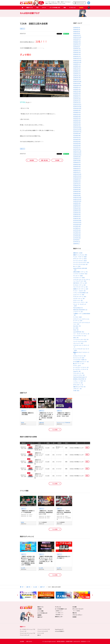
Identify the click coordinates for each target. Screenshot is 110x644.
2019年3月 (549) (77, 191)
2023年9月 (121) (77, 87)
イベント (44, 8)
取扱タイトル (30, 8)
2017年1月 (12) (77, 242)
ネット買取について (59, 613)
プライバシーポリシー (77, 615)
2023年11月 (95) (77, 83)
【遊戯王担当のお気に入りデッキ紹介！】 (64, 557)
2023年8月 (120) (77, 89)
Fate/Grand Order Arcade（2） (80, 377)
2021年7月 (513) (77, 137)
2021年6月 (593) (77, 139)
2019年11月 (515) (77, 176)
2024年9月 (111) (77, 64)
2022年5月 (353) (77, 118)
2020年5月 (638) (77, 164)
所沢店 (23, 423)
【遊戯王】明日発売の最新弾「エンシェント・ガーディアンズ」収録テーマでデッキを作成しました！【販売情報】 (46, 560)
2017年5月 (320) (77, 234)
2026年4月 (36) (77, 27)
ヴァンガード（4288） (78, 276)
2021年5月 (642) (77, 141)
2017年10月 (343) (77, 224)
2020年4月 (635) (77, 166)
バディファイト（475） (79, 343)
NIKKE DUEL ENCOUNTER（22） (81, 310)
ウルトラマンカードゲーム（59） (81, 287)
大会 (37, 8)
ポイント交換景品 (77, 611)
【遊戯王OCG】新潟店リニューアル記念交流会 (28, 511)
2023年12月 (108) (77, 82)
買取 (65, 8)
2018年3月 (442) (77, 215)
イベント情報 (40, 611)
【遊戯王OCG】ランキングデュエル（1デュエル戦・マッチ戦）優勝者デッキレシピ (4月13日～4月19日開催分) (46, 416)
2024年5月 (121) (77, 72)
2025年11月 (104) (77, 37)
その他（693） (77, 391)
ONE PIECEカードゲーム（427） (80, 283)
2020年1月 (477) (77, 172)
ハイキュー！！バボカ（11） (80, 381)
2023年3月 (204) (77, 99)
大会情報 (39, 609)
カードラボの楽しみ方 (55, 8)
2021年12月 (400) (77, 128)
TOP (22, 587)
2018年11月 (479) (77, 199)
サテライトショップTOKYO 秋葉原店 (65, 423)
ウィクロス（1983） (78, 317)
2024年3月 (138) (77, 76)
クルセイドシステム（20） (79, 375)
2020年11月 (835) (77, 153)
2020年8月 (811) (77, 159)
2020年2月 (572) (77, 170)
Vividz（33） (76, 330)
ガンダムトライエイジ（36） (80, 356)
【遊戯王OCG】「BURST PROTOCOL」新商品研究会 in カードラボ (64, 512)
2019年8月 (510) (77, 182)
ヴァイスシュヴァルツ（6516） (80, 261)
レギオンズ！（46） (78, 389)
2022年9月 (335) (77, 110)
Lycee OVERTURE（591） (79, 332)
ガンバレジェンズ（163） (79, 358)
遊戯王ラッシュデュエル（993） (80, 255)
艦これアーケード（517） (79, 363)
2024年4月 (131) (77, 74)
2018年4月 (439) (77, 213)
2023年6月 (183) (77, 93)
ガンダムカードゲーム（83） (80, 285)
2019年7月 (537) (77, 184)
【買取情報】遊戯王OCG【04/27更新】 (27, 414)
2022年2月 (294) (77, 124)
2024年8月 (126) (77, 66)
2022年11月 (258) (77, 107)
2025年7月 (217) (77, 45)
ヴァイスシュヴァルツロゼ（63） (81, 264)
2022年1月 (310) (77, 126)
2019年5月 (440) (77, 188)
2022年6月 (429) (77, 116)
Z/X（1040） (76, 328)
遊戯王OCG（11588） (78, 253)
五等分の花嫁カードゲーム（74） (81, 272)
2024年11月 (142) (77, 60)
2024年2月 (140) (77, 78)
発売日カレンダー (59, 617)
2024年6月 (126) (77, 70)
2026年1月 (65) (77, 33)
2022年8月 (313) (77, 112)
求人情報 (75, 607)
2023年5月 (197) (77, 95)
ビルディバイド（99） (78, 300)
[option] (28, 595)
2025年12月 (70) (77, 35)
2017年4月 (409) (77, 236)
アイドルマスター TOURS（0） (80, 360)
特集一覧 (75, 613)
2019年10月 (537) (77, 178)
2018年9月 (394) (77, 203)
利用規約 (75, 617)
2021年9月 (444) (77, 134)
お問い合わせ (29, 641)
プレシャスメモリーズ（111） (80, 336)
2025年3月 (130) (77, 53)
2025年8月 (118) (77, 43)
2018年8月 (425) (77, 205)
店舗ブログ (42, 587)
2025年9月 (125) (77, 41)
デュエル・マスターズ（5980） (80, 257)
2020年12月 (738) (77, 151)
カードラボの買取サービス (61, 609)
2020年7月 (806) (77, 161)
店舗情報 (81, 8)
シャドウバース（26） (78, 383)
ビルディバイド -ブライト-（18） (81, 302)
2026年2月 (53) (77, 31)
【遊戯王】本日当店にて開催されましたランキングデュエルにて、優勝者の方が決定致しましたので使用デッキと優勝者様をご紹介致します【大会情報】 (28, 561)
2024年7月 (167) (77, 68)
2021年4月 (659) (77, 143)
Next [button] (92, 595)
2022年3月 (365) (77, 122)
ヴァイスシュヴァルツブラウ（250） (81, 262)
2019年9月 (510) (77, 180)
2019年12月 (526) (77, 174)
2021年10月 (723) (77, 132)
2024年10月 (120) (77, 62)
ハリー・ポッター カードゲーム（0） (81, 334)
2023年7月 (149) (77, 91)
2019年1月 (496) (77, 195)
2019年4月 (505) (77, 190)
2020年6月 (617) (77, 163)
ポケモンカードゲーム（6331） (80, 259)
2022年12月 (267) (77, 105)
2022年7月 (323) (77, 114)
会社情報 (22, 641)
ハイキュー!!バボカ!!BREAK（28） (81, 293)
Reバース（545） (77, 266)
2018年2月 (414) (77, 217)
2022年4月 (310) (77, 120)
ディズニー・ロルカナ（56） (80, 291)
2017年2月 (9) (76, 240)
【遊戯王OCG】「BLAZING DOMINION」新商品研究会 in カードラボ (46, 512)
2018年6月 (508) (77, 209)
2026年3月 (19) (77, 29)
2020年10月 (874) (77, 155)
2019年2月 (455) (77, 193)
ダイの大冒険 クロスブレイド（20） (81, 362)
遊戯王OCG (22, 29)
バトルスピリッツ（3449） (79, 278)
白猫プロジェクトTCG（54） (80, 387)
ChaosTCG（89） (77, 371)
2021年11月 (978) (77, 130)
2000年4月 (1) (76, 244)
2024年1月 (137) (77, 80)
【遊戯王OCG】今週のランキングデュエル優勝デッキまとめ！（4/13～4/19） (64, 414)
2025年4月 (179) (77, 51)
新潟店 (23, 522)
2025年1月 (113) (77, 56)
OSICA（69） (76, 338)
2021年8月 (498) (77, 136)
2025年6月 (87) (77, 47)
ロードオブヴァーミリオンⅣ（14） (81, 367)
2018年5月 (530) (77, 211)
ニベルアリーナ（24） (78, 312)
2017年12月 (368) (77, 220)
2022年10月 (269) (77, 108)
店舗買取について (59, 611)
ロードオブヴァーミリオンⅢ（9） (81, 369)
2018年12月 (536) (77, 197)
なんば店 (23, 568)
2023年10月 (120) (77, 85)
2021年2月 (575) (77, 147)
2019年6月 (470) (77, 186)
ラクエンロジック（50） (79, 373)
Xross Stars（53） (77, 326)
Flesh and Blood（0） (78, 308)
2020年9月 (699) (77, 157)
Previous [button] (18, 595)
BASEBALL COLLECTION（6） (80, 379)
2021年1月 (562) (77, 149)
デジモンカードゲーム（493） (80, 296)
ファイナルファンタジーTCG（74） (81, 339)
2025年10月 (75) (77, 39)
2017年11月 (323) (77, 222)
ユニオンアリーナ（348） (79, 295)
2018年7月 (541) (77, 207)
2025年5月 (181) (77, 49)
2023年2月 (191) (77, 101)
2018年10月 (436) (77, 201)
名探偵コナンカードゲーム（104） (81, 289)
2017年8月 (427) (77, 228)
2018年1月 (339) (77, 219)
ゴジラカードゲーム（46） (79, 298)
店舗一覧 (28, 587)
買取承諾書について (59, 615)
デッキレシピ (72, 8)
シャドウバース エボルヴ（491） (81, 274)
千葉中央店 (41, 423)
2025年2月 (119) (77, 54)
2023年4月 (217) (77, 97)
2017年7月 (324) (77, 230)
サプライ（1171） (77, 365)
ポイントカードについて (78, 609)
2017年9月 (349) (77, 226)
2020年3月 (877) (77, 168)
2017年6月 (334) (77, 232)
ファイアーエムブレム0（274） (80, 341)
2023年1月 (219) (77, 103)
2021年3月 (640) (77, 145)
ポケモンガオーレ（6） (78, 385)
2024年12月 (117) (77, 58)
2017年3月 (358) (77, 238)
